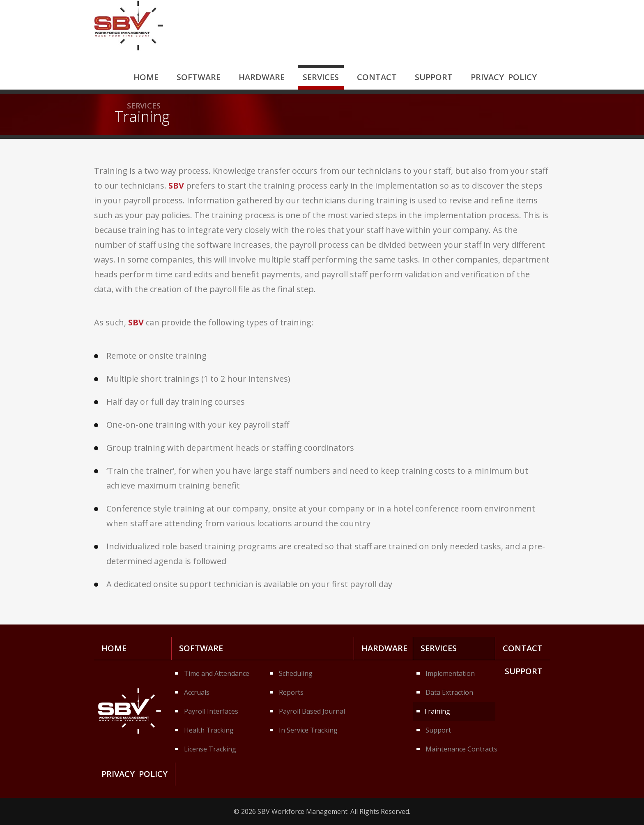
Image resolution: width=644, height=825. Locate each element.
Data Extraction (449, 692)
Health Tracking (209, 730)
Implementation (450, 673)
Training (437, 711)
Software (199, 77)
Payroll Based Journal (312, 711)
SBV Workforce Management (129, 25)
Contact (377, 77)
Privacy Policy (504, 77)
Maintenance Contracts (460, 749)
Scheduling (296, 673)
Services (321, 77)
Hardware (262, 77)
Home (146, 77)
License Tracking (210, 749)
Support (434, 77)
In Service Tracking (308, 730)
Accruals (197, 692)
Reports (291, 692)
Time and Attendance (217, 673)
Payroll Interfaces (211, 711)
